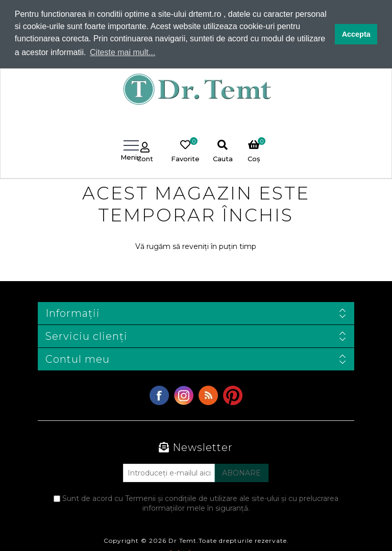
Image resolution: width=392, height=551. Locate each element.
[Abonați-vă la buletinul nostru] (169, 473)
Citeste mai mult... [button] (122, 52)
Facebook (159, 395)
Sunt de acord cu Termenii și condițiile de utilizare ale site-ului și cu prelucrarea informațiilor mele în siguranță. (200, 503)
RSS (208, 395)
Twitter (184, 395)
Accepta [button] (356, 34)
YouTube (233, 395)
